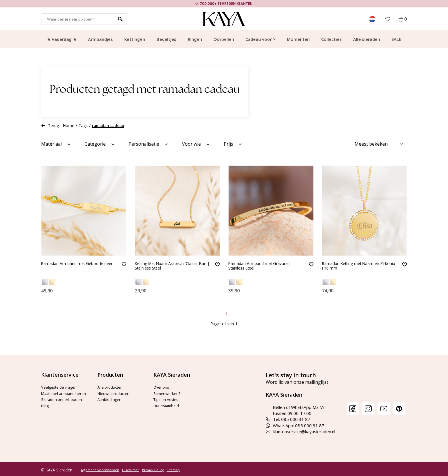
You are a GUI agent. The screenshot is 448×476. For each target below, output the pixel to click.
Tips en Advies (168, 398)
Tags (83, 125)
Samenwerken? (168, 391)
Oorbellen (224, 39)
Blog (46, 410)
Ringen (195, 39)
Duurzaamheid (168, 404)
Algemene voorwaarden (100, 468)
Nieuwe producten (116, 391)
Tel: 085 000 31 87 (288, 418)
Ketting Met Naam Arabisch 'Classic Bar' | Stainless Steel (165, 267)
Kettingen (135, 39)
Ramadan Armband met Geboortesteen (66, 267)
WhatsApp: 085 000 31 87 (295, 424)
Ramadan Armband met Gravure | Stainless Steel (265, 267)
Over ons (163, 385)
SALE (396, 39)
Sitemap (173, 468)
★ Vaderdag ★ (62, 39)
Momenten (298, 39)
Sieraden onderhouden (63, 404)
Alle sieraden (367, 39)
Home (69, 125)
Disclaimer (131, 468)
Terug (50, 125)
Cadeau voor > (260, 39)
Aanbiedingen (111, 398)
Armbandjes (100, 39)
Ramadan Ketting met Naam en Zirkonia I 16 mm (355, 267)
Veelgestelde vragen (62, 385)
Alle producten (112, 385)
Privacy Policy (153, 468)
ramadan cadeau (108, 125)
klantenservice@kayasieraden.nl (300, 430)
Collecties (331, 39)
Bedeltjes (166, 39)
